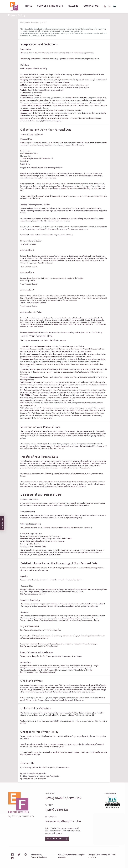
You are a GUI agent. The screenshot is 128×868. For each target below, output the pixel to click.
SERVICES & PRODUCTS (50, 6)
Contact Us (91, 6)
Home (29, 6)
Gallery (73, 6)
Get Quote (50, 855)
